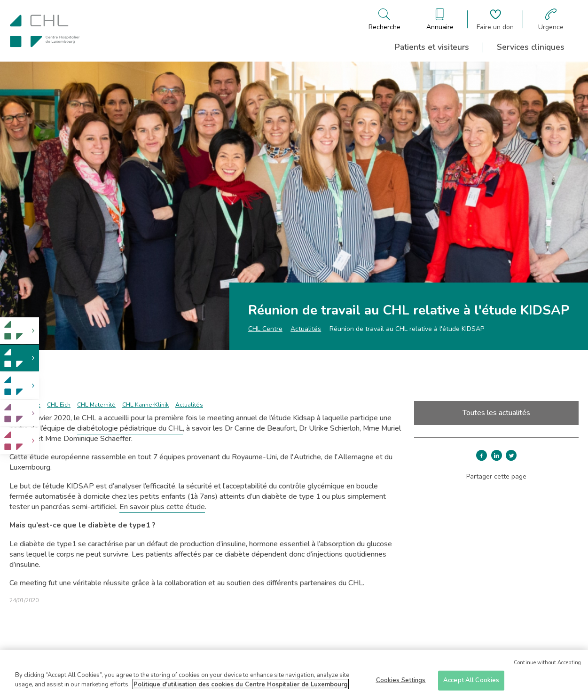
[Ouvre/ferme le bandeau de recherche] (384, 20)
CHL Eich (59, 405)
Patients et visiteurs (432, 47)
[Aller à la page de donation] (495, 20)
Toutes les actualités (496, 413)
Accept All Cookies (471, 684)
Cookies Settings (401, 684)
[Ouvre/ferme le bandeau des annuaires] (440, 20)
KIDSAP (80, 486)
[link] (20, 331)
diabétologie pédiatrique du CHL (130, 428)
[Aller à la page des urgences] (551, 20)
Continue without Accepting (547, 666)
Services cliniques (531, 47)
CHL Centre (265, 329)
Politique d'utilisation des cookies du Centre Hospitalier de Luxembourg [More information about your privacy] (241, 688)
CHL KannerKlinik (145, 405)
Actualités (306, 329)
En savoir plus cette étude (162, 507)
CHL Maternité (96, 405)
